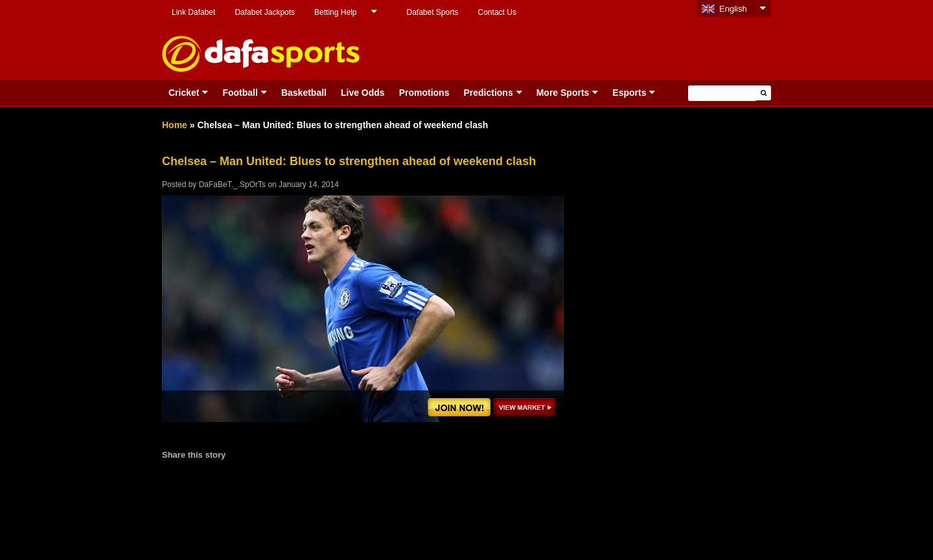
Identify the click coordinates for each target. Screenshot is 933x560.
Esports (629, 93)
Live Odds (363, 93)
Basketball (304, 93)
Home (175, 125)
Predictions (488, 93)
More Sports (563, 93)
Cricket (184, 93)
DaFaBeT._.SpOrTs (232, 185)
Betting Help (335, 12)
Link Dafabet (193, 12)
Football (240, 93)
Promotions (424, 93)
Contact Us (497, 12)
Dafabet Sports (432, 12)
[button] (764, 93)
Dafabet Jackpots (265, 12)
